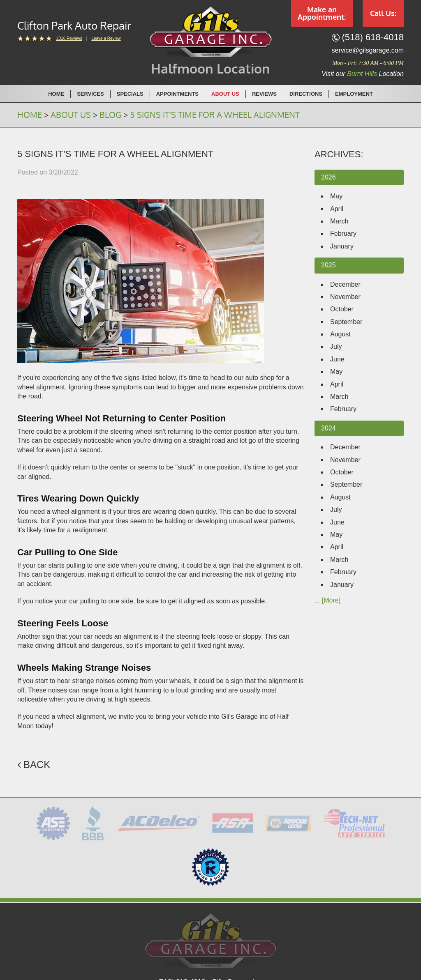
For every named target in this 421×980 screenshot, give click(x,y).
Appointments (177, 94)
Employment (354, 94)
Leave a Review (106, 38)
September (346, 322)
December (345, 284)
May (336, 196)
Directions (306, 94)
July (336, 346)
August (340, 334)
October (342, 309)
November (345, 297)
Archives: (339, 154)
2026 (328, 177)
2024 (328, 428)
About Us (225, 94)
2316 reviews (69, 38)
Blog (110, 115)
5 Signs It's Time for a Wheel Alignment (215, 115)
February (343, 233)
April (337, 209)
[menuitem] (56, 94)
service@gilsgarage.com (368, 50)
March (339, 221)
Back (37, 765)
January (342, 246)
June (337, 359)
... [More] (327, 600)
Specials (130, 94)
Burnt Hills (362, 74)
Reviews (264, 94)
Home (56, 94)
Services (90, 94)
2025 (328, 265)
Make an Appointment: (322, 14)
